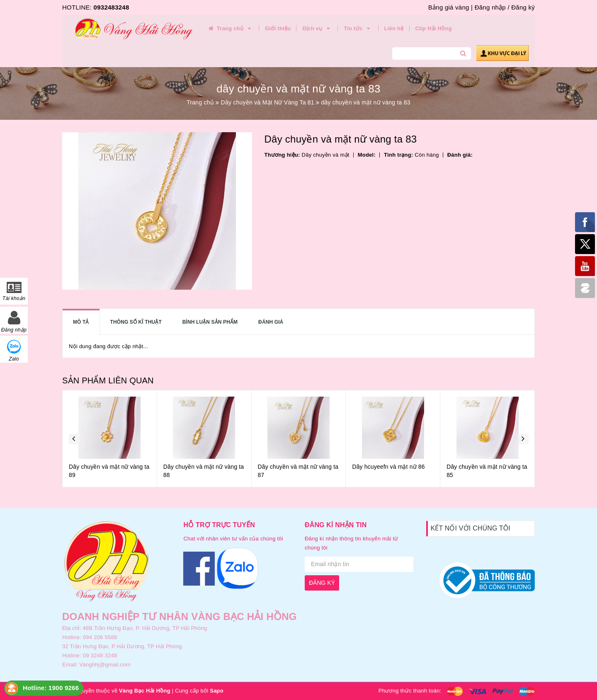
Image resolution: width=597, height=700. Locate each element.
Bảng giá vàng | (450, 7)
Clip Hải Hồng (434, 28)
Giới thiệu (278, 28)
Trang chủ (230, 29)
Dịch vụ (317, 29)
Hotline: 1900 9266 (51, 688)
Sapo (217, 691)
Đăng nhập (490, 7)
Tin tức (358, 29)
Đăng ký (523, 7)
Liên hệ (394, 28)
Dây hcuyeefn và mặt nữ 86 (388, 467)
